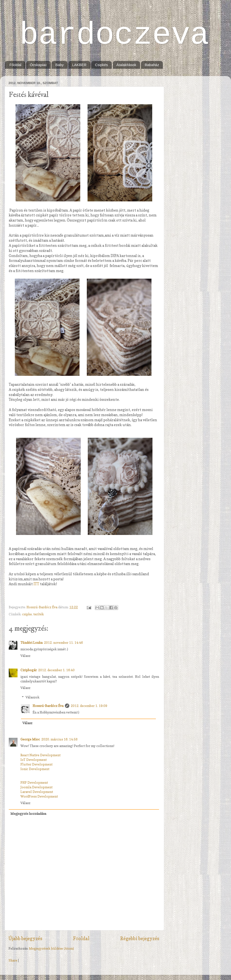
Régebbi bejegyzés (140, 938)
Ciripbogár (29, 670)
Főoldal (15, 65)
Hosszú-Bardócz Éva (42, 607)
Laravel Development (37, 792)
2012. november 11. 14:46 (63, 643)
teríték (39, 614)
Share (13, 960)
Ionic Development (35, 769)
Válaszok (32, 697)
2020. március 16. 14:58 (59, 739)
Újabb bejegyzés (25, 938)
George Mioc (30, 739)
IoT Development (34, 760)
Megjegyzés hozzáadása (28, 814)
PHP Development (34, 782)
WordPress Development (39, 796)
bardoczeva (114, 35)
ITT (36, 584)
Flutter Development (36, 764)
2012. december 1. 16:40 (56, 670)
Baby (59, 65)
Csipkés (101, 65)
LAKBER (79, 65)
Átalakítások (126, 65)
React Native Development (41, 755)
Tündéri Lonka (31, 643)
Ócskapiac (38, 65)
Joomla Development (36, 787)
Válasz (25, 656)
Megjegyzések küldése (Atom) (51, 948)
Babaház (152, 65)
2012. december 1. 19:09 (89, 706)
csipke (27, 614)
